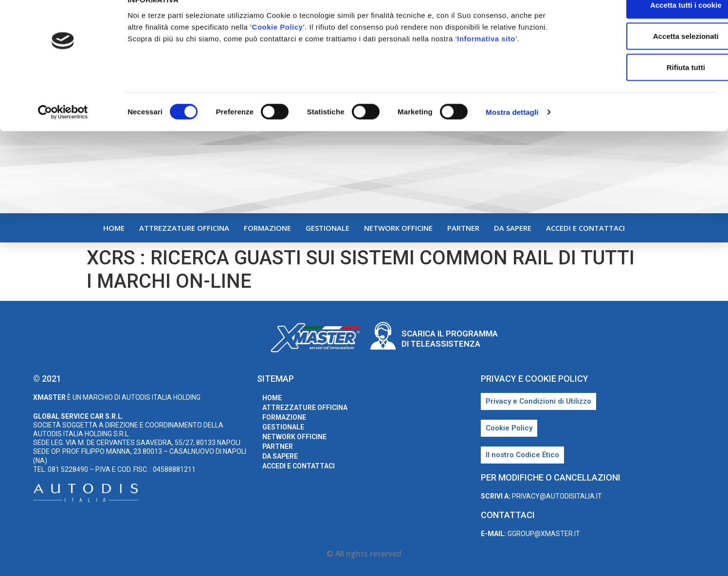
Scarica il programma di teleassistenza (450, 338)
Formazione (267, 228)
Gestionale (328, 228)
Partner (463, 228)
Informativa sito (486, 59)
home (114, 228)
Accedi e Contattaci (585, 228)
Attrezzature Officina (184, 228)
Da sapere (513, 228)
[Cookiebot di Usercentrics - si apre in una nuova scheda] (63, 132)
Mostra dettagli (512, 132)
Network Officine (398, 228)
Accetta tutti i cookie (647, 25)
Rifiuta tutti (646, 87)
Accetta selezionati (646, 56)
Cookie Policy (278, 47)
